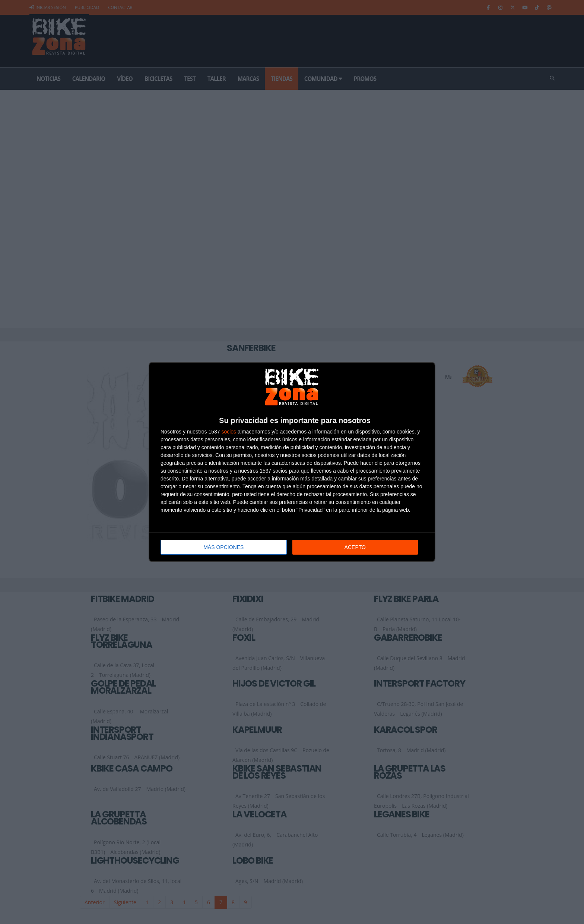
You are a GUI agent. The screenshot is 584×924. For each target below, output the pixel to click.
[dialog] (292, 462)
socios (229, 432)
